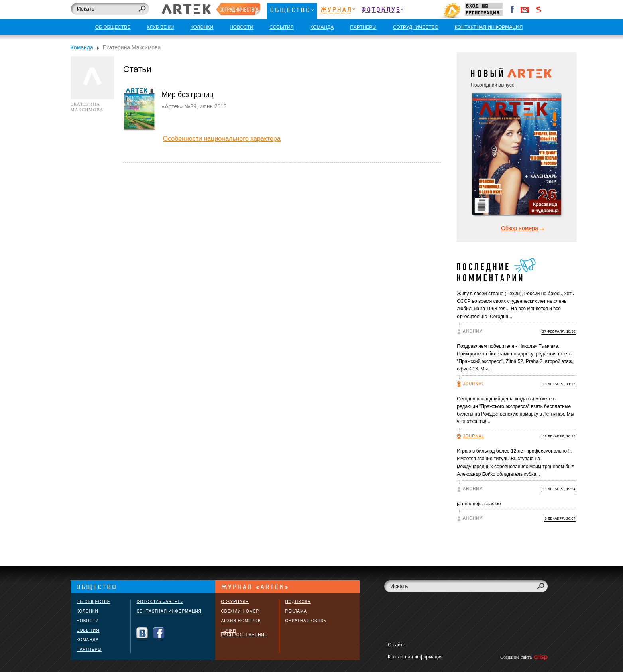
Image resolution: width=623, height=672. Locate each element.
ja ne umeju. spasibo (479, 504)
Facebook (513, 10)
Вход (484, 6)
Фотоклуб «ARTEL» (160, 602)
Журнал (337, 11)
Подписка (298, 602)
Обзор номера (520, 228)
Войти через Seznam (538, 10)
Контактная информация (169, 611)
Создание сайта (524, 657)
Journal (474, 384)
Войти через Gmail (525, 10)
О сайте (397, 645)
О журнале (235, 602)
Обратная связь (306, 621)
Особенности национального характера (222, 139)
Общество (292, 11)
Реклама (296, 611)
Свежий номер (240, 611)
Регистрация (484, 13)
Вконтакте (142, 633)
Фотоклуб (382, 11)
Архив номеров (241, 621)
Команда (82, 47)
